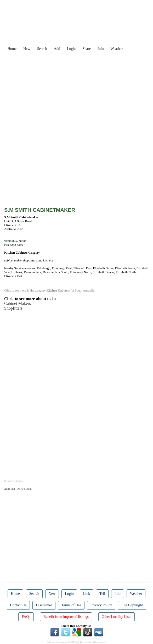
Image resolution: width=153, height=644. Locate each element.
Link (87, 594)
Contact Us (18, 605)
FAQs (26, 617)
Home (12, 49)
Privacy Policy (101, 605)
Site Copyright (132, 605)
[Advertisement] (81, 90)
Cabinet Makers (18, 303)
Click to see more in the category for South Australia (49, 290)
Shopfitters (13, 308)
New (27, 49)
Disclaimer (44, 605)
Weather (117, 49)
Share (87, 49)
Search (42, 49)
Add (57, 49)
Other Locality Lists (117, 617)
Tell (102, 594)
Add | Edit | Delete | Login (18, 489)
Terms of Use (71, 605)
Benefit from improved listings (66, 617)
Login (71, 49)
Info (101, 49)
